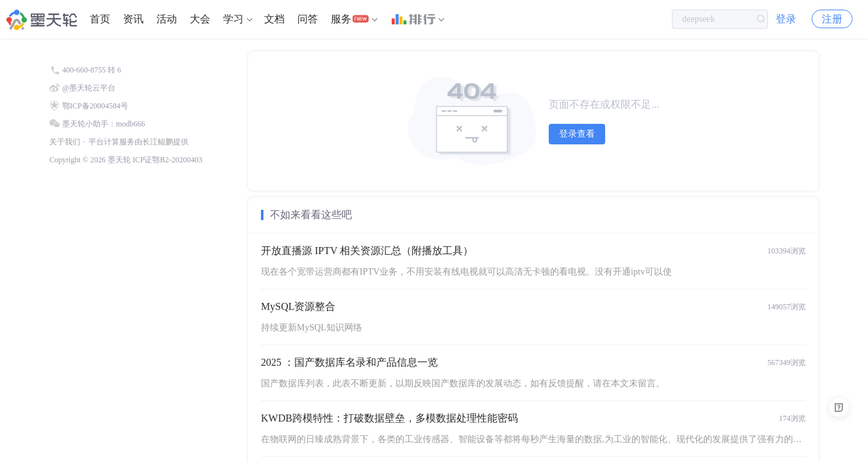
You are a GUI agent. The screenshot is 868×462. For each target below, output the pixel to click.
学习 (233, 19)
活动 (167, 19)
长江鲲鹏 (158, 142)
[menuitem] (100, 19)
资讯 (133, 19)
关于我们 (65, 142)
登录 (786, 19)
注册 (832, 19)
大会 (200, 19)
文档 (274, 19)
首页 (100, 19)
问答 (308, 19)
